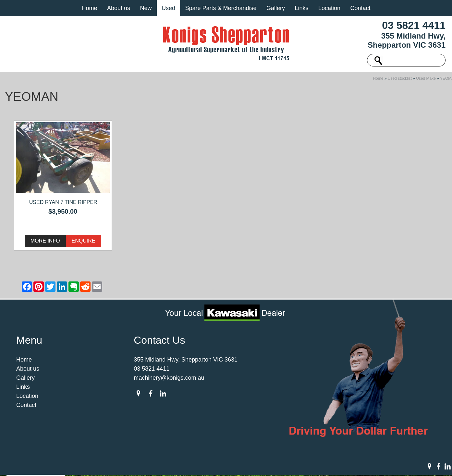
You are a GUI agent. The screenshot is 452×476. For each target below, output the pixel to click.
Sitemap (128, 464)
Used (168, 8)
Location (329, 8)
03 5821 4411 (414, 25)
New (146, 8)
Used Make (426, 80)
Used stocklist (400, 80)
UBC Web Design (307, 464)
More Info (45, 243)
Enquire (84, 243)
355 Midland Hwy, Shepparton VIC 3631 (407, 40)
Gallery (276, 8)
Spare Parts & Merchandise (221, 8)
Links (301, 8)
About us (119, 8)
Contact (360, 8)
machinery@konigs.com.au (169, 380)
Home (89, 8)
